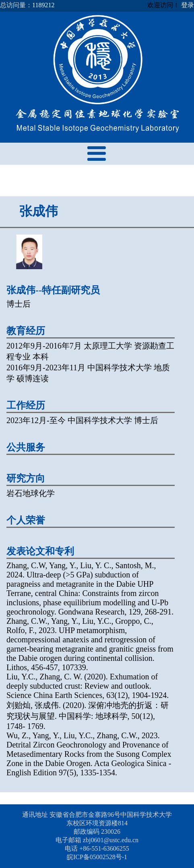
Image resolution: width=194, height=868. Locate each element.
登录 (188, 5)
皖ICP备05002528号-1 (97, 857)
